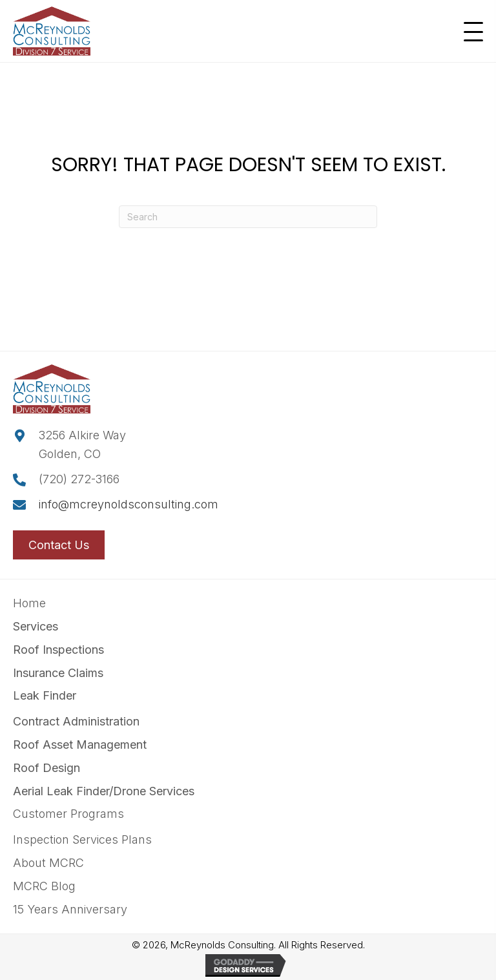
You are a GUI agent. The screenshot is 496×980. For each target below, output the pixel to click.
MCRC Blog (44, 886)
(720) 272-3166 (79, 479)
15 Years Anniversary (70, 909)
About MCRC (48, 863)
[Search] (248, 217)
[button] (470, 32)
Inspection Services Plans (82, 839)
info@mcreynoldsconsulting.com (129, 504)
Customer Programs (68, 814)
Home (29, 603)
